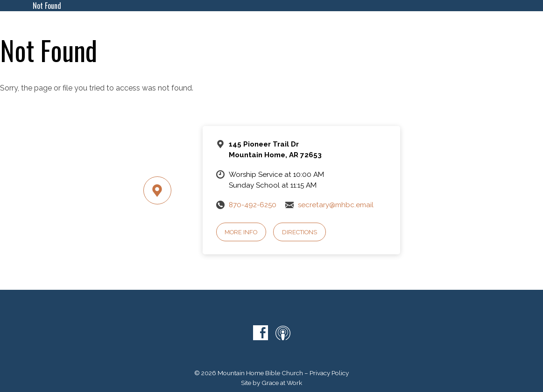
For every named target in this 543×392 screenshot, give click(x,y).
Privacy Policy (329, 373)
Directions (300, 232)
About (260, 27)
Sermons (384, 27)
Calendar (298, 27)
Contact (425, 27)
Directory (492, 27)
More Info (241, 232)
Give (458, 27)
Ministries (342, 27)
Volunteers (488, 39)
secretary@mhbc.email (336, 205)
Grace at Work (282, 383)
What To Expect (210, 27)
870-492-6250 (253, 205)
